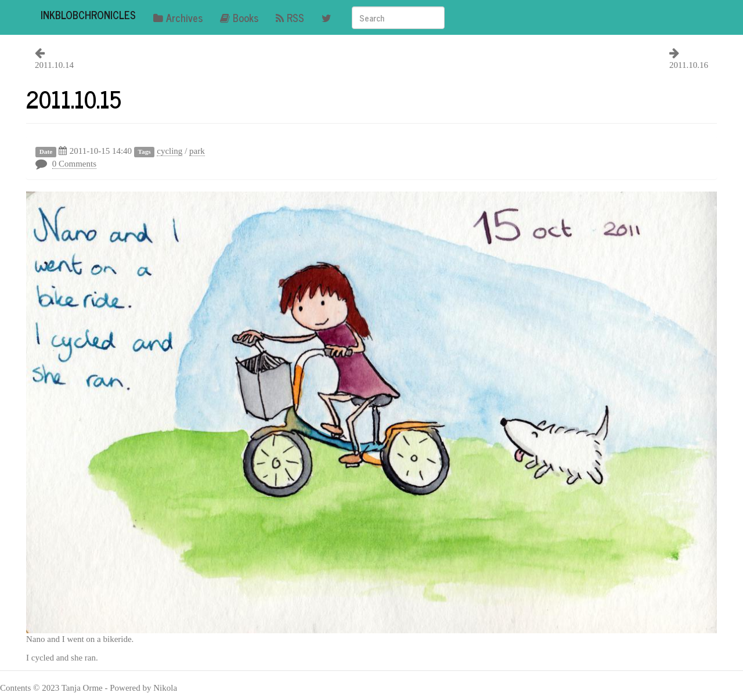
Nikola (165, 688)
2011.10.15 (74, 99)
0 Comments (74, 164)
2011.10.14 (54, 65)
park (197, 151)
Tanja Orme (82, 688)
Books (239, 17)
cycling (169, 151)
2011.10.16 (689, 65)
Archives (178, 17)
